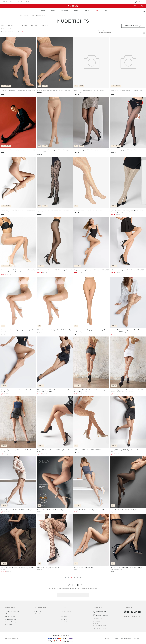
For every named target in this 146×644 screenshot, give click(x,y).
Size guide (38, 614)
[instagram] (129, 612)
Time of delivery (67, 611)
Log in (136, 2)
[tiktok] (136, 612)
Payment (64, 617)
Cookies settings (11, 622)
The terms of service (12, 611)
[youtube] (139, 612)
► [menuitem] (78, 578)
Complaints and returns (70, 614)
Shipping (64, 619)
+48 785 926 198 (100, 612)
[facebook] (132, 612)
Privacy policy (10, 617)
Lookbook (9, 624)
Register (142, 2)
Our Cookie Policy (11, 619)
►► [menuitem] (81, 578)
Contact (64, 622)
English (129, 638)
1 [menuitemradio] (71, 578)
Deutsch (137, 638)
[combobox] (116, 33)
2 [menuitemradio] (74, 578)
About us (8, 614)
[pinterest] (125, 612)
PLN (112, 638)
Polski (122, 638)
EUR (116, 638)
